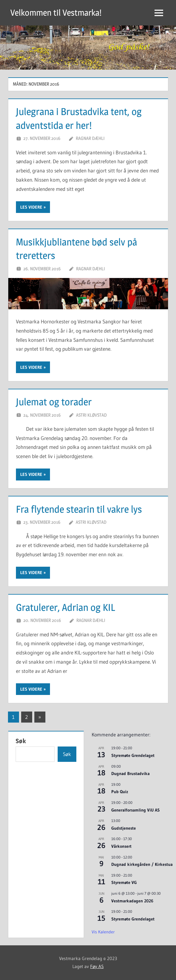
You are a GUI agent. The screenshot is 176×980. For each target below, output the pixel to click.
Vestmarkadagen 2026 (132, 901)
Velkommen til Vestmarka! (56, 13)
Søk (21, 741)
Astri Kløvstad (91, 415)
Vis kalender (103, 932)
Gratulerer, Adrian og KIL (66, 607)
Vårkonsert (121, 846)
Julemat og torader (54, 402)
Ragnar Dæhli (90, 138)
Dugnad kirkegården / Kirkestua (142, 864)
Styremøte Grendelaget (133, 755)
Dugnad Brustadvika (130, 774)
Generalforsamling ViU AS (136, 810)
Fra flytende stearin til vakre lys (79, 509)
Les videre (31, 207)
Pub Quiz (120, 792)
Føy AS (97, 966)
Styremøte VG (124, 882)
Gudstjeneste (124, 828)
